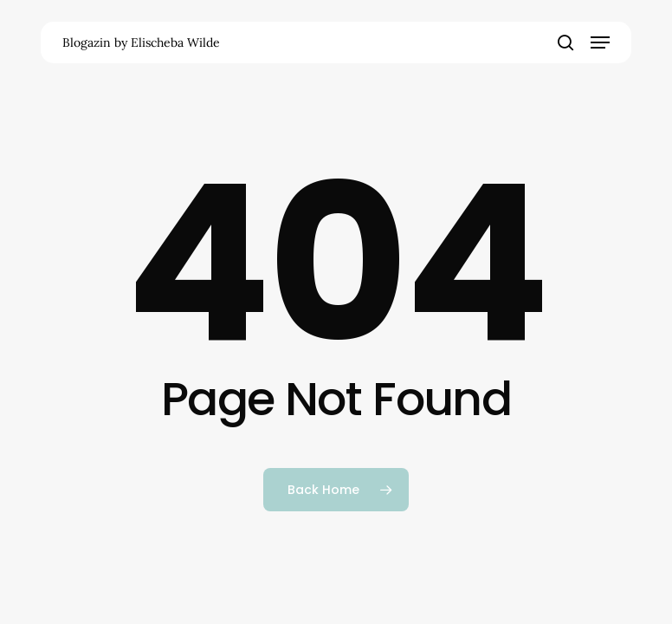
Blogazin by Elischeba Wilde (141, 42)
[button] (600, 42)
